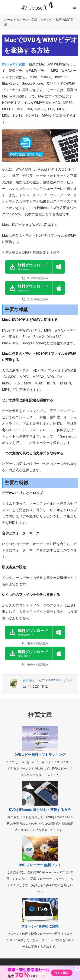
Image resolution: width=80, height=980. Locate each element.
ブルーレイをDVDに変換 (40, 926)
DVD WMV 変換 (14, 64)
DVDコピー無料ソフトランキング (40, 755)
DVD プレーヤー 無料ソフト (40, 865)
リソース (23, 20)
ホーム (9, 20)
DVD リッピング (42, 20)
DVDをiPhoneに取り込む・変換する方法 (40, 810)
